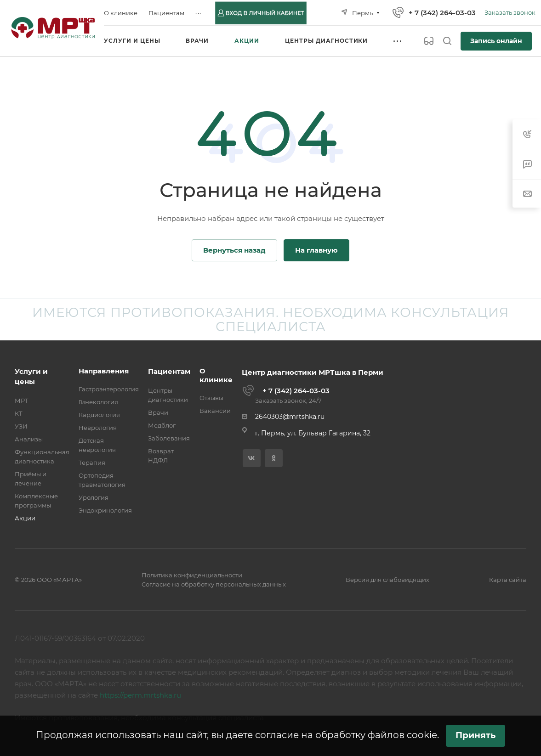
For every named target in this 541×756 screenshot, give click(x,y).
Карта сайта (508, 580)
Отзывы (211, 398)
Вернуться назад (234, 250)
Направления (104, 371)
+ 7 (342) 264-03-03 (442, 13)
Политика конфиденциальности (192, 575)
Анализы (29, 439)
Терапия (92, 463)
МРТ (22, 401)
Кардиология (99, 415)
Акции (25, 518)
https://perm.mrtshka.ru (140, 695)
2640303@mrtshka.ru (290, 417)
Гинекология (98, 402)
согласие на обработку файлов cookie (346, 735)
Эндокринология (105, 510)
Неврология (98, 428)
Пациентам (169, 371)
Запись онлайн (496, 41)
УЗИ (21, 426)
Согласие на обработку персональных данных (214, 584)
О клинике (216, 375)
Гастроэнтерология (109, 389)
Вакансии (215, 411)
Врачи (158, 412)
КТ (19, 413)
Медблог (162, 425)
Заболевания (169, 438)
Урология (94, 497)
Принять (476, 735)
